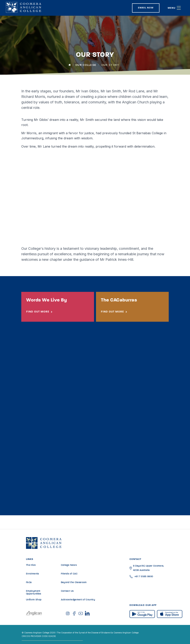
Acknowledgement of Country (78, 600)
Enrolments (33, 574)
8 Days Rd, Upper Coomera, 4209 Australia (149, 568)
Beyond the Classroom (74, 582)
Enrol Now (146, 8)
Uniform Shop (34, 600)
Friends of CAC (69, 574)
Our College (86, 65)
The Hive (31, 565)
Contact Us (67, 591)
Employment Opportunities (34, 593)
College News (69, 565)
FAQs (29, 582)
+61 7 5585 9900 (144, 577)
